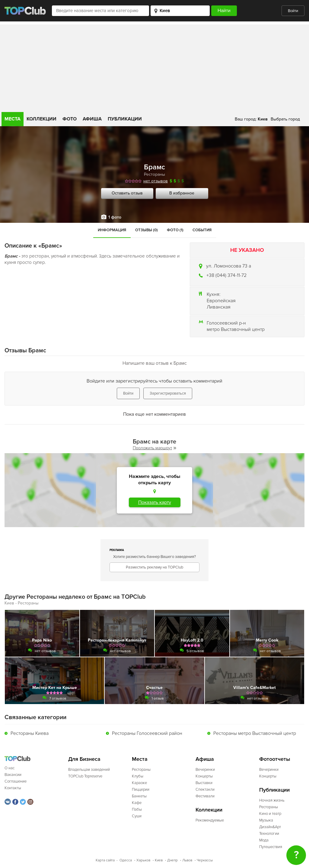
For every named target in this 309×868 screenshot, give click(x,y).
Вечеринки (205, 770)
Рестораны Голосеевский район (147, 733)
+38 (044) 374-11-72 (226, 275)
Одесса (126, 860)
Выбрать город (285, 119)
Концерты (204, 776)
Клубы (138, 776)
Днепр (172, 860)
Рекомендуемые (210, 820)
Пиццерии (141, 790)
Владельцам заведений (89, 770)
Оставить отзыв (127, 193)
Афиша (92, 119)
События (202, 230)
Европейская (221, 301)
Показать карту (155, 502)
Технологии (269, 834)
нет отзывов (156, 181)
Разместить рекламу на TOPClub (154, 567)
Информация (112, 230)
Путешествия (271, 847)
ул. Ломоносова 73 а (229, 266)
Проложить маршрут (154, 448)
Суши (137, 816)
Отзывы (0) (147, 230)
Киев (159, 860)
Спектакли (205, 790)
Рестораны (154, 174)
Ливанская (219, 307)
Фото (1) (175, 230)
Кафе (137, 803)
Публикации (125, 119)
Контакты (13, 788)
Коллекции (41, 119)
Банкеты (139, 796)
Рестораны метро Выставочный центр (255, 733)
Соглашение (16, 781)
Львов (187, 860)
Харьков (143, 860)
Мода (264, 840)
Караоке (139, 783)
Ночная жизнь (272, 800)
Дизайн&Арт (270, 827)
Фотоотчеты (275, 759)
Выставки (204, 783)
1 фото (115, 217)
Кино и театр (270, 814)
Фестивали (205, 796)
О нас (10, 768)
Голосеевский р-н (226, 323)
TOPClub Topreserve (85, 776)
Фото (70, 119)
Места (13, 119)
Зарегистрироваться (168, 393)
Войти (293, 11)
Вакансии (13, 775)
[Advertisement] (154, 67)
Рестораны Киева (30, 733)
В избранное (182, 193)
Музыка (266, 820)
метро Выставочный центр (236, 329)
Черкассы (205, 860)
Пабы (137, 809)
